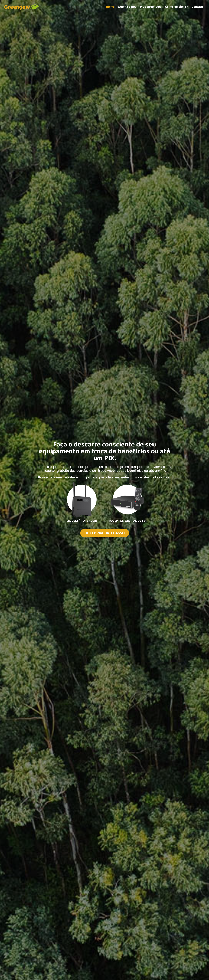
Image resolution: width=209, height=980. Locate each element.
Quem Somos (127, 7)
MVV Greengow (151, 7)
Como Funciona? (176, 7)
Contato (197, 7)
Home (110, 7)
